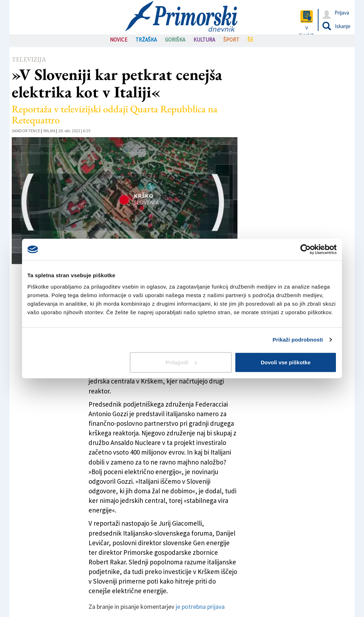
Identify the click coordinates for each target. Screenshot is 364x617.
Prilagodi (181, 362)
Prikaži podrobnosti (298, 340)
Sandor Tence (26, 131)
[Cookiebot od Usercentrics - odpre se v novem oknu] (306, 250)
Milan (49, 131)
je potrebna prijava (200, 607)
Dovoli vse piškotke (285, 362)
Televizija (29, 59)
